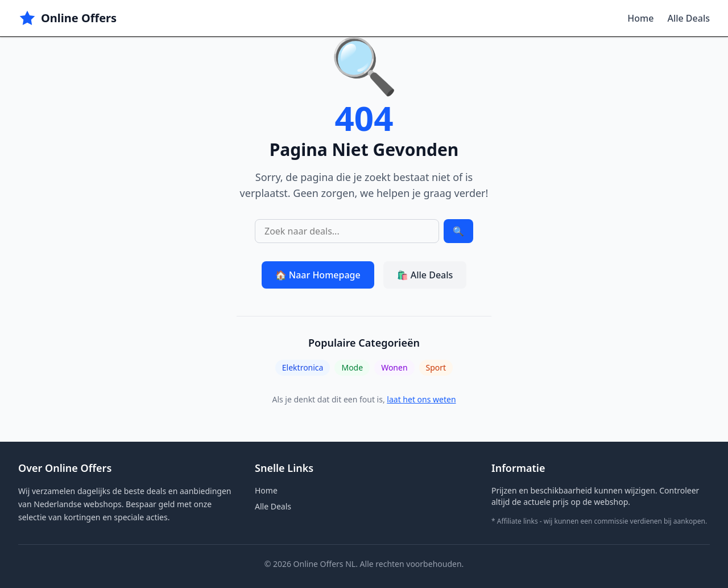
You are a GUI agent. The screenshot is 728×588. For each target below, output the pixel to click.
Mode (352, 367)
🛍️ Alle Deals (425, 275)
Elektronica (303, 367)
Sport (436, 367)
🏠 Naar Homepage (318, 275)
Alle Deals (688, 18)
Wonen (394, 367)
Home (640, 18)
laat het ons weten (421, 399)
